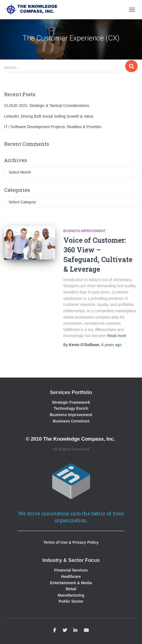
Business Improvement (85, 231)
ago (112, 345)
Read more (117, 336)
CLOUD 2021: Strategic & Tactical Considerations (47, 106)
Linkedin (75, 630)
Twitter (65, 630)
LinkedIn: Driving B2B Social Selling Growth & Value (49, 116)
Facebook (55, 630)
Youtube (86, 630)
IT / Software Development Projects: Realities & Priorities (53, 127)
